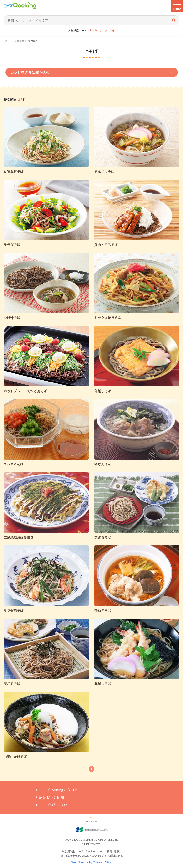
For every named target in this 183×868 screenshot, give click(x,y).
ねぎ (112, 30)
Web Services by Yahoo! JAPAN (91, 862)
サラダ (103, 30)
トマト (93, 30)
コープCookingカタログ (58, 790)
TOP (6, 41)
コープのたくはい (53, 805)
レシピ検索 (18, 41)
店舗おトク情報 (52, 797)
